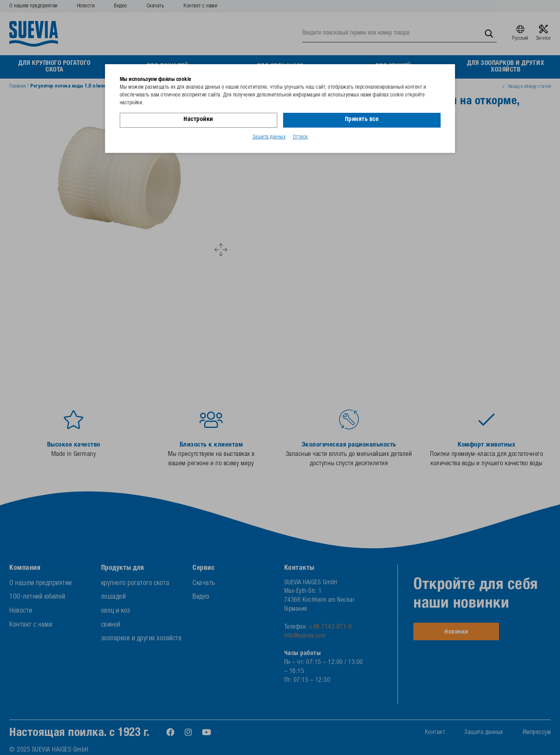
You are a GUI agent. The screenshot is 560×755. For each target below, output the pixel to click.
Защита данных (269, 137)
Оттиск (300, 137)
